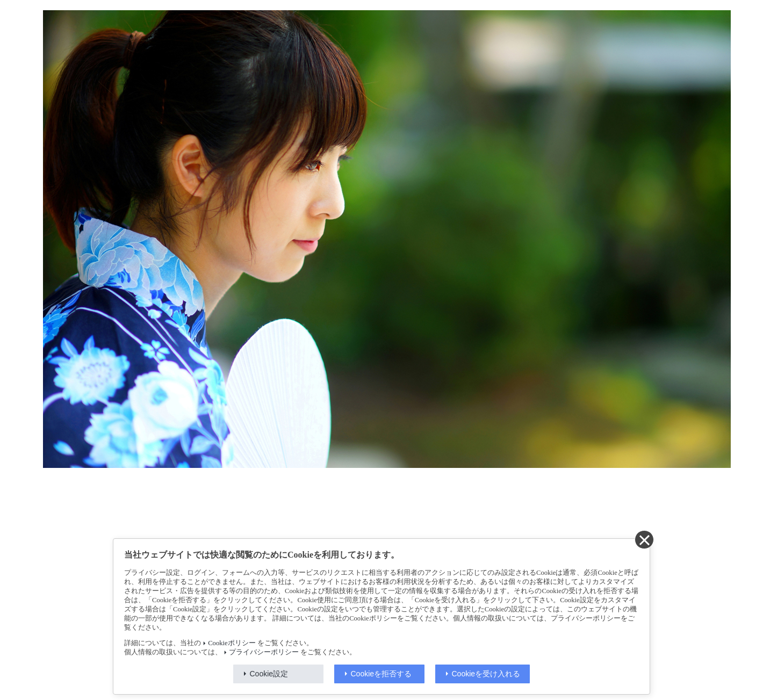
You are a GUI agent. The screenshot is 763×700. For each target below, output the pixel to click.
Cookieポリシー (232, 643)
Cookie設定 (269, 674)
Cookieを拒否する (381, 674)
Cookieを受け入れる (486, 674)
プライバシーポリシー (264, 652)
